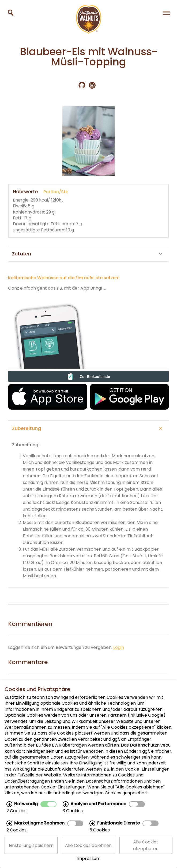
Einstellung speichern (31, 855)
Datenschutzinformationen (114, 791)
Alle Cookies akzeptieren (146, 855)
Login (119, 647)
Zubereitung (87, 428)
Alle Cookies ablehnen (88, 855)
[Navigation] (166, 13)
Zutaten (87, 254)
